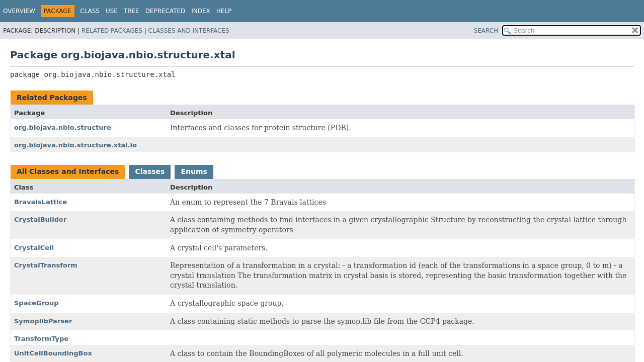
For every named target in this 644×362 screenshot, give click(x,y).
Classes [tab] (150, 171)
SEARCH (486, 31)
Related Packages (112, 31)
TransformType (41, 339)
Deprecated (166, 11)
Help (224, 11)
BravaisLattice (41, 202)
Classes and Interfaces (189, 31)
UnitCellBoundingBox (53, 353)
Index (201, 11)
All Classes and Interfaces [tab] (68, 171)
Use (112, 11)
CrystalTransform (46, 265)
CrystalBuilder (40, 219)
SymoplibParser (43, 321)
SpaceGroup (36, 303)
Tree (132, 11)
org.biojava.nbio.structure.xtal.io (75, 145)
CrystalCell (34, 248)
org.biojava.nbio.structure (63, 127)
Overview (19, 11)
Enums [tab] (194, 171)
